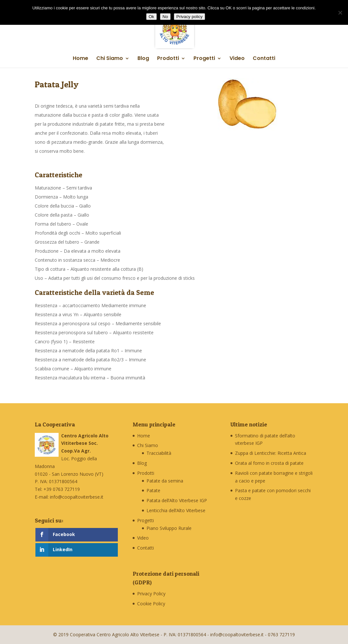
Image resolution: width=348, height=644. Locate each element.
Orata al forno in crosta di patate (269, 463)
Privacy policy (189, 17)
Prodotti (168, 59)
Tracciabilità (159, 453)
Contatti (264, 59)
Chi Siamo (110, 59)
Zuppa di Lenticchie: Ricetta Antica (271, 453)
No (165, 17)
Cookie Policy (151, 604)
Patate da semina (165, 481)
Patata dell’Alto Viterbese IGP (177, 500)
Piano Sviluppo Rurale (169, 528)
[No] (340, 13)
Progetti (204, 59)
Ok (151, 17)
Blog (143, 59)
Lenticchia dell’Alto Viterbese (176, 510)
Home (80, 59)
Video (237, 59)
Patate (153, 490)
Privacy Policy (151, 594)
